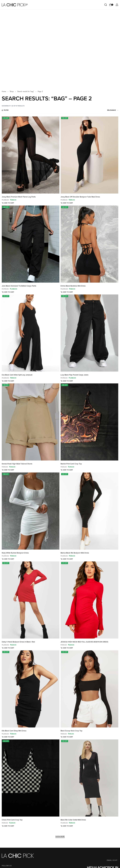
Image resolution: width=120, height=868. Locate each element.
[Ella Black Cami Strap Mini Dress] (31, 614)
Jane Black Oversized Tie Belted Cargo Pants (19, 211)
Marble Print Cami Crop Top (71, 389)
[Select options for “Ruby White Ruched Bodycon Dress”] (8, 484)
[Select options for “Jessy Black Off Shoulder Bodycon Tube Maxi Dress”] (67, 128)
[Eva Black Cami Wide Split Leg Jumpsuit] (31, 258)
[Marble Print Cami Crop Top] (89, 347)
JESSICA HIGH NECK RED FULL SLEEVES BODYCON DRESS (84, 567)
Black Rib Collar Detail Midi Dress (73, 745)
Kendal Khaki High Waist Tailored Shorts (17, 389)
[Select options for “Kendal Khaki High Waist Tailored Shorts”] (8, 395)
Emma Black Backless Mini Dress (73, 211)
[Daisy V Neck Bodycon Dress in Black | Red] (31, 525)
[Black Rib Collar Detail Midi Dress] (89, 703)
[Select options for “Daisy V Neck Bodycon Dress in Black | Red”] (8, 573)
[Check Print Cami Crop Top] (31, 703)
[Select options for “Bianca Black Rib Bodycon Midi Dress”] (67, 484)
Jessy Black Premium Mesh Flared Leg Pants (19, 122)
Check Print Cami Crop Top (12, 745)
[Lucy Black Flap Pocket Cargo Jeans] (89, 258)
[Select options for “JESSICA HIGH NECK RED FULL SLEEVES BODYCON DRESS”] (67, 573)
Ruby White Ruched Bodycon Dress (15, 478)
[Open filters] (5, 36)
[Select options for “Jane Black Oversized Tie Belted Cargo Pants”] (8, 217)
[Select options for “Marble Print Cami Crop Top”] (67, 395)
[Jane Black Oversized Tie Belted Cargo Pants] (31, 169)
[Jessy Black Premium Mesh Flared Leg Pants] (31, 80)
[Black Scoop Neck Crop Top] (89, 614)
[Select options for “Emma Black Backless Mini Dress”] (67, 217)
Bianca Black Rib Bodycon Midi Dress (75, 478)
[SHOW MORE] (60, 762)
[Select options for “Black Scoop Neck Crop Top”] (67, 662)
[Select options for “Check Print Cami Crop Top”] (8, 751)
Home (4, 17)
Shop (12, 17)
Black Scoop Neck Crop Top (71, 656)
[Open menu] (26, 5)
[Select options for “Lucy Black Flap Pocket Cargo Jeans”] (67, 306)
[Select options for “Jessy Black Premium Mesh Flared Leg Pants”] (8, 128)
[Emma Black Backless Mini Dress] (89, 169)
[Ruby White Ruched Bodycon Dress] (31, 436)
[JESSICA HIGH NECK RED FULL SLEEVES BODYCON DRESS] (89, 525)
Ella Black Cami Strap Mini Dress (14, 656)
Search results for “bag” (26, 17)
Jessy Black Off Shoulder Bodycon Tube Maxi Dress (80, 122)
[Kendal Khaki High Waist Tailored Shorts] (31, 347)
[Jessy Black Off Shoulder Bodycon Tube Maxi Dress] (89, 80)
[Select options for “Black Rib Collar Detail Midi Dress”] (67, 751)
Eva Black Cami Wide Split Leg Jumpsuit (17, 300)
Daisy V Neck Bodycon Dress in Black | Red (18, 567)
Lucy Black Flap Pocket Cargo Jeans (74, 300)
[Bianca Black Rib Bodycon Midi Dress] (89, 436)
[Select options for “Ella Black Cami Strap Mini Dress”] (8, 662)
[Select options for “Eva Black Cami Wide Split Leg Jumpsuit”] (8, 306)
